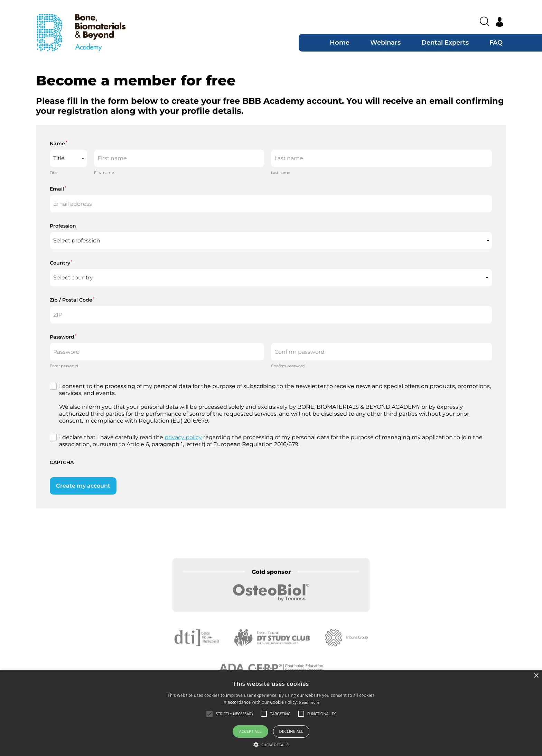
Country (61, 263)
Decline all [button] (291, 731)
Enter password (64, 366)
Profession (63, 226)
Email (58, 189)
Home (340, 43)
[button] (271, 745)
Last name (281, 173)
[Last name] (382, 158)
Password (63, 337)
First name (104, 173)
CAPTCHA (62, 462)
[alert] (271, 713)
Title (54, 173)
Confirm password (288, 366)
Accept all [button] (250, 731)
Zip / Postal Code (72, 300)
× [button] (536, 676)
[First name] (179, 158)
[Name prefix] (68, 158)
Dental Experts (445, 43)
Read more (309, 702)
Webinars (385, 43)
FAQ (496, 43)
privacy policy (183, 437)
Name (58, 143)
